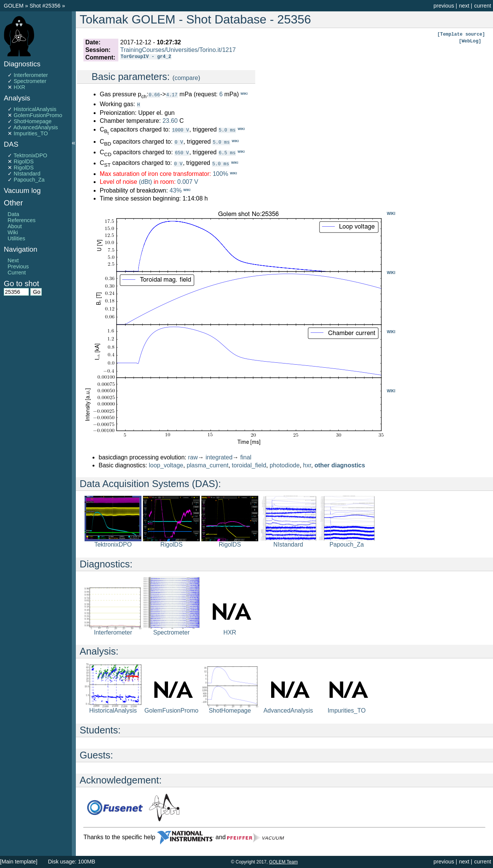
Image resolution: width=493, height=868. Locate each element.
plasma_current (207, 465)
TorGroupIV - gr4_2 (146, 57)
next (464, 6)
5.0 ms (227, 129)
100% (221, 173)
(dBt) (145, 181)
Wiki (13, 232)
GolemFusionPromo (38, 115)
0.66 (154, 95)
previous (444, 6)
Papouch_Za (29, 180)
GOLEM (14, 6)
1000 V (181, 129)
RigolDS (24, 161)
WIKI (391, 213)
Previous (18, 266)
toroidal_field (249, 465)
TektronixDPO (31, 155)
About (15, 226)
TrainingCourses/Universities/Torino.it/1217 (178, 50)
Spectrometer (30, 81)
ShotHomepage (33, 121)
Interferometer (31, 75)
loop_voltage (166, 465)
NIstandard (27, 174)
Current (17, 273)
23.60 (170, 120)
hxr (307, 465)
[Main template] (19, 862)
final (246, 457)
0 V (179, 142)
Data (13, 214)
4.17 (172, 95)
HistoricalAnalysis (35, 109)
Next (13, 260)
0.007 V (188, 181)
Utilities (16, 238)
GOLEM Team (283, 862)
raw (193, 457)
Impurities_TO (31, 133)
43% (176, 190)
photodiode (285, 465)
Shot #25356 (45, 6)
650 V (182, 152)
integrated (219, 457)
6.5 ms (227, 152)
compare (186, 78)
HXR (19, 87)
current (483, 6)
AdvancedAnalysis (36, 127)
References (22, 220)
